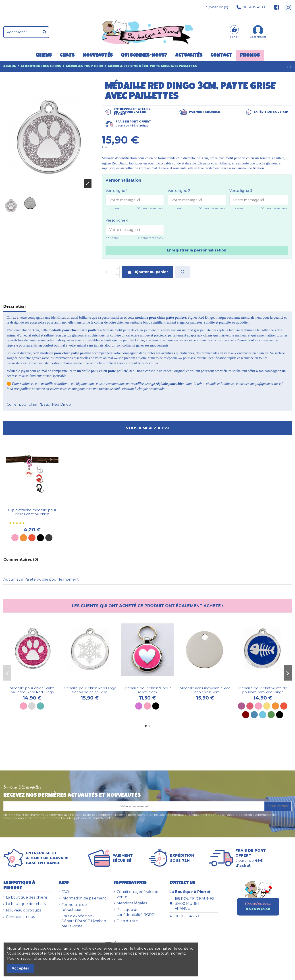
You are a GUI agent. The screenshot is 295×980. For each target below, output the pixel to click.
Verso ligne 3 (241, 191)
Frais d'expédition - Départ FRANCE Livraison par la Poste (84, 921)
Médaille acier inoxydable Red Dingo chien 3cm (205, 690)
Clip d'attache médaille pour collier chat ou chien (32, 512)
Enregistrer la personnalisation (197, 250)
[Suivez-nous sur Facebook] (277, 7)
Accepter (20, 968)
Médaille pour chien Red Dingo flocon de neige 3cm (90, 690)
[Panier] (234, 32)
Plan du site (127, 921)
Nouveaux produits (23, 910)
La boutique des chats (26, 904)
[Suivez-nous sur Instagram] (287, 7)
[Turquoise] (40, 706)
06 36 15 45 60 (251, 7)
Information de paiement (84, 898)
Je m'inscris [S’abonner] (278, 806)
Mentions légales (132, 903)
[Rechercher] (45, 32)
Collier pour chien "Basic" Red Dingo (39, 404)
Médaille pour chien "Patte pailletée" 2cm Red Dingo (32, 690)
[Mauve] (139, 706)
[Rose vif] (250, 706)
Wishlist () (217, 7)
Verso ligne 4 (117, 220)
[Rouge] (32, 538)
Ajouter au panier (147, 272)
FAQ (65, 892)
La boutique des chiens (27, 897)
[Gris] (32, 706)
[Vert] (271, 715)
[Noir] (40, 538)
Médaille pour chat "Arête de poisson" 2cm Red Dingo (263, 690)
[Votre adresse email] (134, 806)
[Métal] (49, 538)
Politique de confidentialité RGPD (136, 912)
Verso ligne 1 (116, 191)
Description (15, 306)
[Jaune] (267, 706)
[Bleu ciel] (263, 715)
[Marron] (246, 715)
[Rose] (15, 538)
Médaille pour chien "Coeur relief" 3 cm (147, 690)
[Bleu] (254, 715)
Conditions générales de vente (138, 894)
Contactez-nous (20, 917)
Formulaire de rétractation (74, 907)
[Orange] (23, 538)
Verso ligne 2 (179, 191)
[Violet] (241, 706)
